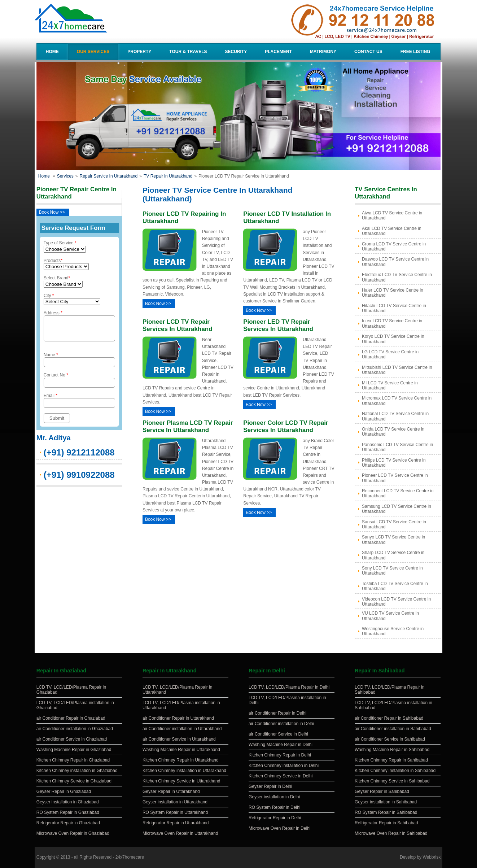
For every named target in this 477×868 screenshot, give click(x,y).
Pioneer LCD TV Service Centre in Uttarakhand (395, 478)
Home (52, 52)
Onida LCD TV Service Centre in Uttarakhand (393, 432)
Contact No (79, 384)
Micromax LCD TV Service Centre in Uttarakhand (397, 401)
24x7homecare (130, 857)
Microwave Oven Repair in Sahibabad (391, 833)
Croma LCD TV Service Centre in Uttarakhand (394, 247)
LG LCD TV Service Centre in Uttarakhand (390, 354)
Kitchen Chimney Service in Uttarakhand (181, 781)
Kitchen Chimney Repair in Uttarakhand (181, 760)
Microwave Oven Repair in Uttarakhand (180, 833)
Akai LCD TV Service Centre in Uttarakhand (392, 231)
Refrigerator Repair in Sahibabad (386, 823)
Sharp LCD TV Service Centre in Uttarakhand (393, 555)
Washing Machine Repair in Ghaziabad (74, 750)
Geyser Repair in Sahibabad (382, 791)
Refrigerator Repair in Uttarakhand (176, 823)
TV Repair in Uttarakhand (168, 176)
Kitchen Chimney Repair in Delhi (280, 755)
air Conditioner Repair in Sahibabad (389, 718)
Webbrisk (432, 857)
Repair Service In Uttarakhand (109, 176)
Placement (278, 52)
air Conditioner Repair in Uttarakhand (178, 718)
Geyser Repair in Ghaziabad (64, 791)
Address (79, 328)
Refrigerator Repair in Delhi (275, 818)
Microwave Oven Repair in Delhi (279, 828)
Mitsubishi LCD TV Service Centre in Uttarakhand (397, 370)
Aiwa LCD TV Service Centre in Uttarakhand (392, 215)
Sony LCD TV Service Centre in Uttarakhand (392, 571)
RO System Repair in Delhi (274, 807)
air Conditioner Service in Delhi (278, 734)
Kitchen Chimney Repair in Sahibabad (391, 760)
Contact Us (368, 52)
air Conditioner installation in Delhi (281, 724)
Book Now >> (52, 212)
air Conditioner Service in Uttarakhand (179, 739)
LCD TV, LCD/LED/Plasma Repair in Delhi (289, 687)
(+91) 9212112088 (79, 457)
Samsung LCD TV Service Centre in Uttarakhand (397, 509)
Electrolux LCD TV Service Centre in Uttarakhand (397, 277)
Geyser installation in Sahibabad (386, 802)
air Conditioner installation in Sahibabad (393, 729)
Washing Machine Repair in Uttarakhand (181, 750)
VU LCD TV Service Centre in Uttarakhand (390, 616)
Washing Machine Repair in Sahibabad (392, 750)
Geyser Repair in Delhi (270, 786)
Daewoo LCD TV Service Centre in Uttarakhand (395, 262)
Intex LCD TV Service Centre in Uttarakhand (392, 323)
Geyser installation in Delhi (274, 797)
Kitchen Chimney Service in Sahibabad (392, 781)
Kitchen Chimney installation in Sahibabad (395, 771)
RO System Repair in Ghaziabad (68, 812)
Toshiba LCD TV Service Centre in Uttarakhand (395, 586)
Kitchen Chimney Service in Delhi (281, 776)
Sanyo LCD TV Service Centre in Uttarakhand (393, 540)
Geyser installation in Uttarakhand (175, 802)
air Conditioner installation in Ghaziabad (75, 729)
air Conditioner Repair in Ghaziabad (71, 718)
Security (236, 52)
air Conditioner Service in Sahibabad (390, 739)
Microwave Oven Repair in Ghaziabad (73, 833)
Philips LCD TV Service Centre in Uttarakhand (394, 463)
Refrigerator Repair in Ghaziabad (68, 823)
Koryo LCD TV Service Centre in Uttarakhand (393, 339)
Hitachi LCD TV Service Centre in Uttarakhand (394, 308)
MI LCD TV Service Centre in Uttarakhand (390, 385)
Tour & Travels (188, 52)
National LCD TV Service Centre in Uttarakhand (395, 416)
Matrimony (323, 52)
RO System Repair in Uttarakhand (175, 812)
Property (139, 52)
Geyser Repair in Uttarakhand (171, 791)
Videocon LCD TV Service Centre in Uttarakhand (396, 602)
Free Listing (415, 52)
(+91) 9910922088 (79, 479)
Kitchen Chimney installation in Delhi (284, 766)
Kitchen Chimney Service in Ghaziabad (74, 781)
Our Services (93, 52)
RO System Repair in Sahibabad (386, 812)
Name (79, 364)
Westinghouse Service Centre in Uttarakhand (393, 631)
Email (79, 405)
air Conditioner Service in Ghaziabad (72, 739)
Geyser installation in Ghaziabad (68, 802)
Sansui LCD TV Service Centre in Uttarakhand (394, 524)
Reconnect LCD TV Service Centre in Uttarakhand (398, 493)
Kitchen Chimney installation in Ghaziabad (77, 771)
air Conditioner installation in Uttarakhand (182, 729)
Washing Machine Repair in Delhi (281, 745)
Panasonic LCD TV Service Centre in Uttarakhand (397, 447)
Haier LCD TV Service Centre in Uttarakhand (393, 293)
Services (65, 176)
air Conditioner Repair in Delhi (277, 713)
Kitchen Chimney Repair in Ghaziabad (73, 760)
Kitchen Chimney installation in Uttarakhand (184, 771)
